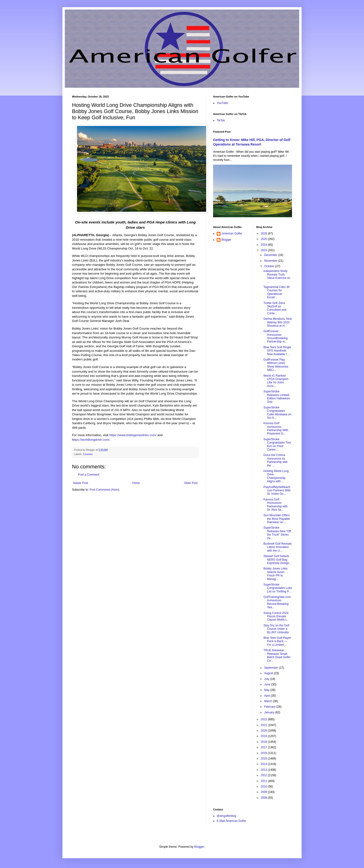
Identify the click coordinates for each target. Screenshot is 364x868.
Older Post (191, 483)
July (267, 679)
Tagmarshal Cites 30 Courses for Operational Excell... (276, 292)
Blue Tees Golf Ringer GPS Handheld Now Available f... (277, 351)
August (269, 673)
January (270, 712)
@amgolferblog (226, 816)
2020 (264, 731)
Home (136, 483)
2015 (264, 759)
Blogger (226, 240)
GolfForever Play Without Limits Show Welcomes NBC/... (276, 365)
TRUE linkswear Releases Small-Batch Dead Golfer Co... (277, 655)
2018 (264, 742)
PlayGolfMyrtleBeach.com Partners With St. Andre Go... (277, 491)
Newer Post (81, 483)
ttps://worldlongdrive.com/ (92, 440)
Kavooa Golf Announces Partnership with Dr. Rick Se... (275, 505)
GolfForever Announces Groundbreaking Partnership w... (275, 336)
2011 (264, 781)
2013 (264, 770)
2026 (264, 233)
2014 (264, 764)
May (267, 690)
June (267, 684)
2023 (264, 250)
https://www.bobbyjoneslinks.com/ (133, 435)
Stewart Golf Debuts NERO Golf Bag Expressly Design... (277, 560)
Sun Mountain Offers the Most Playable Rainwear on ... (276, 519)
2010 (264, 787)
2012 (264, 775)
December (271, 255)
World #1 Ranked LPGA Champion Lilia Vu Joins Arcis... (276, 381)
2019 (264, 736)
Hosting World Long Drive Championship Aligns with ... (276, 476)
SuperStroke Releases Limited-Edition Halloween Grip (277, 397)
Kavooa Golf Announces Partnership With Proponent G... (276, 428)
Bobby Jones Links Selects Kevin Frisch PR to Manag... (275, 574)
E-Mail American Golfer (231, 821)
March (268, 701)
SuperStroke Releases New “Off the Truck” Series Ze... (277, 533)
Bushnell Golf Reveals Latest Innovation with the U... (277, 547)
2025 (264, 239)
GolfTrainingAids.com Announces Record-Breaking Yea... (277, 602)
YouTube (222, 103)
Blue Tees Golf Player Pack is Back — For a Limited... (277, 641)
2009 (264, 792)
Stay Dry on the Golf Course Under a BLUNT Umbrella (276, 629)
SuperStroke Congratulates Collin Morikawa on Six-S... (277, 413)
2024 (264, 245)
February (270, 707)
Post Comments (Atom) (104, 490)
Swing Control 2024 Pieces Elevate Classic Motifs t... (276, 616)
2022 (264, 719)
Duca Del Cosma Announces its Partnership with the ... (275, 460)
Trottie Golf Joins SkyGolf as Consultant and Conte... (275, 308)
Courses (88, 454)
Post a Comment (89, 475)
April (267, 696)
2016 (264, 753)
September (271, 668)
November (271, 261)
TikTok (221, 120)
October (270, 266)
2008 (264, 798)
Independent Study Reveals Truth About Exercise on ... (277, 276)
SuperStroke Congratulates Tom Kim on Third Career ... (277, 444)
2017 (264, 747)
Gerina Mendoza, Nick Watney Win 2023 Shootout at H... (278, 322)
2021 (264, 725)
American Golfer (232, 233)
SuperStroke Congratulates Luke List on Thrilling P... (278, 588)
